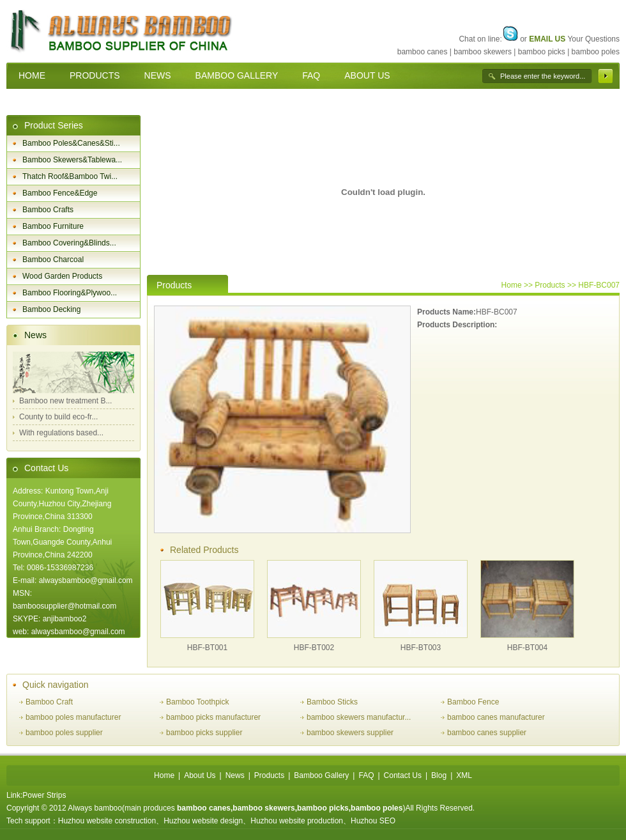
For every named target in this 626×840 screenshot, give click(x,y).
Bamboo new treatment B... (65, 401)
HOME (32, 75)
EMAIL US (547, 39)
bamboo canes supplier (487, 733)
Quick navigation (56, 685)
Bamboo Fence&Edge (60, 193)
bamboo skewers (483, 52)
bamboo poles (596, 52)
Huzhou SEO (373, 821)
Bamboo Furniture (53, 226)
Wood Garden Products (62, 276)
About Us (200, 775)
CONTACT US (47, 102)
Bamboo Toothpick (198, 702)
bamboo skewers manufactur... (359, 717)
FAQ (311, 75)
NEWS (158, 75)
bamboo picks (542, 52)
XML (464, 775)
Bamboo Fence (473, 702)
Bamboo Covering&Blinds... (69, 243)
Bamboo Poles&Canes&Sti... (71, 143)
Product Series (54, 125)
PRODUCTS (95, 75)
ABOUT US (367, 75)
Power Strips (44, 795)
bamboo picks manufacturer (213, 717)
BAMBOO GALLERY (237, 75)
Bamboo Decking (51, 309)
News (35, 335)
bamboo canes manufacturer (496, 717)
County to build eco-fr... (58, 417)
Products (269, 775)
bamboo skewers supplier (350, 733)
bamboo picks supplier (204, 733)
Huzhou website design (203, 821)
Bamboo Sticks (332, 702)
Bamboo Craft (49, 702)
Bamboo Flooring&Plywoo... (70, 293)
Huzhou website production (297, 821)
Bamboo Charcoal (53, 260)
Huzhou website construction (107, 821)
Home (512, 285)
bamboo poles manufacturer (73, 717)
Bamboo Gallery (321, 775)
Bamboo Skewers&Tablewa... (72, 160)
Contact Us (46, 468)
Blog (439, 775)
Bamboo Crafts (48, 210)
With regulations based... (61, 433)
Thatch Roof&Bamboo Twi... (70, 176)
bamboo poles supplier (64, 733)
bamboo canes (423, 52)
